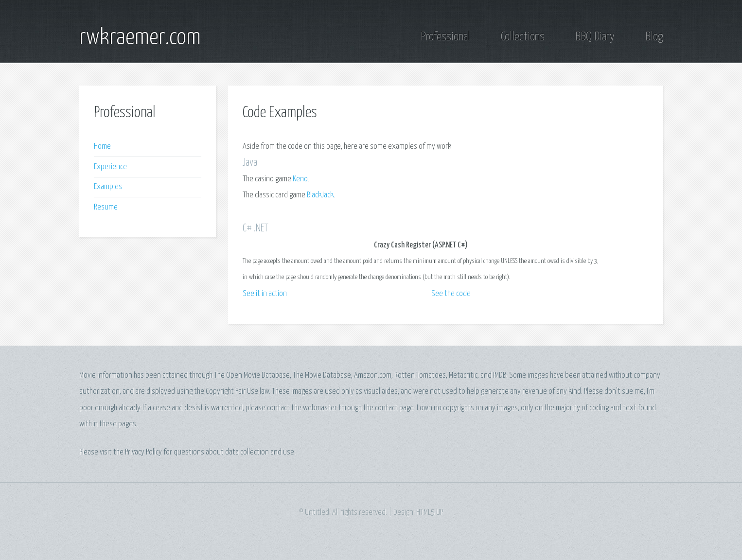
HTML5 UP (430, 513)
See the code (451, 294)
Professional (445, 37)
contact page (394, 408)
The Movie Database (322, 376)
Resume (106, 207)
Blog (654, 37)
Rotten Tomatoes (420, 376)
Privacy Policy (143, 452)
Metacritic (463, 376)
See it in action (265, 294)
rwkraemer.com (140, 38)
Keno (300, 179)
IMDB (500, 376)
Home (102, 147)
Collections (523, 37)
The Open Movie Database (252, 376)
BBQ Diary (595, 37)
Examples (108, 187)
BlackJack (320, 195)
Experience (110, 167)
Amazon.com (373, 376)
